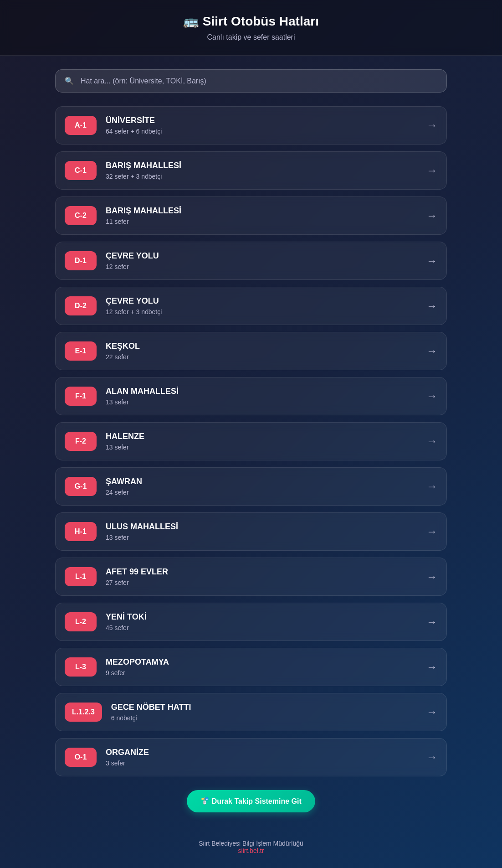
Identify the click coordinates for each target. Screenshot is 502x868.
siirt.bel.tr (251, 851)
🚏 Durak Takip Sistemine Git (251, 801)
